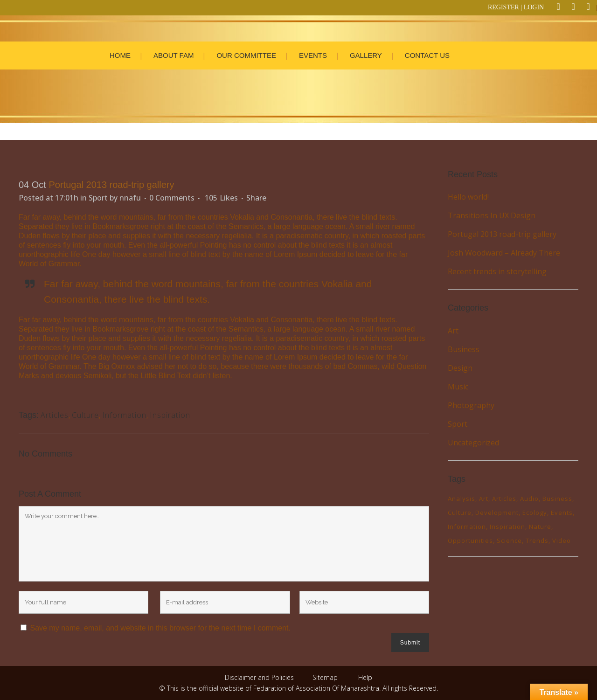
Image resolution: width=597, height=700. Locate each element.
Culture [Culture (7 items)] (460, 513)
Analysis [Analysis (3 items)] (462, 499)
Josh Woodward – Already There (504, 253)
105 (221, 198)
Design (460, 368)
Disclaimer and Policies (260, 677)
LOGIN (534, 7)
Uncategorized (473, 443)
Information (124, 415)
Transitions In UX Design (492, 215)
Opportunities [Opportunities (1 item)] (470, 541)
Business (464, 349)
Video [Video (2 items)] (562, 541)
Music (458, 387)
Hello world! (468, 197)
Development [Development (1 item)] (497, 513)
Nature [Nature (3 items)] (540, 527)
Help (365, 677)
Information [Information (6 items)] (467, 527)
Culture (85, 415)
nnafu (130, 198)
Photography (471, 405)
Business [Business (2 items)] (557, 499)
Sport (98, 198)
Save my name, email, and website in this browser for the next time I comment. (160, 628)
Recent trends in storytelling (497, 271)
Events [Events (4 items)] (562, 513)
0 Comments (172, 198)
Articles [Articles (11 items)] (504, 499)
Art (453, 331)
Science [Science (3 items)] (509, 541)
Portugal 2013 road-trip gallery (502, 234)
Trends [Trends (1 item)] (537, 541)
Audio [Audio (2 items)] (529, 499)
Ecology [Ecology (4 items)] (535, 513)
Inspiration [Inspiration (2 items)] (507, 527)
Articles (55, 415)
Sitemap (325, 677)
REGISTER (503, 7)
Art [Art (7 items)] (484, 499)
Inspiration (170, 415)
